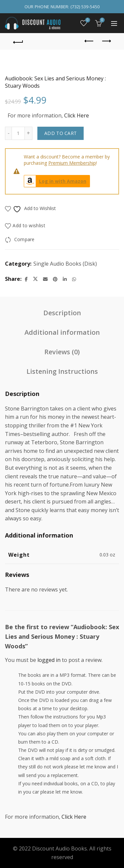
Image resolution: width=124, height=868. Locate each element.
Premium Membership (72, 163)
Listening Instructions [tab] (62, 371)
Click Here (77, 115)
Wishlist (87, 20)
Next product (106, 41)
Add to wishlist (29, 225)
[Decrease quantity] (8, 133)
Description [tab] (62, 313)
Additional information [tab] (62, 332)
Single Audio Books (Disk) (65, 264)
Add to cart (61, 133)
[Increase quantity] (29, 133)
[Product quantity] (18, 133)
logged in (49, 660)
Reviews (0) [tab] (62, 352)
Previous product (89, 41)
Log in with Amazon (55, 181)
